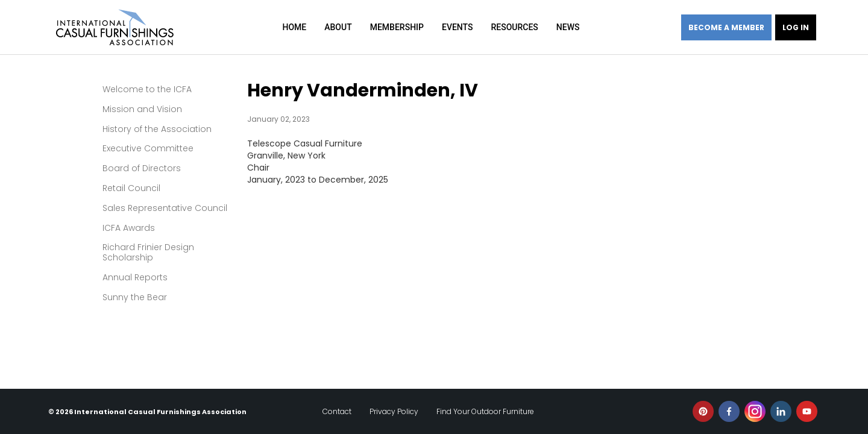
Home (295, 27)
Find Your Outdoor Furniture (485, 411)
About (338, 27)
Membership (397, 27)
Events (458, 27)
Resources (514, 27)
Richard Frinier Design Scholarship (148, 252)
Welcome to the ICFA (147, 89)
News (568, 27)
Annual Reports (135, 277)
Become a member (726, 27)
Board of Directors (142, 168)
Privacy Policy (394, 411)
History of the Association (157, 129)
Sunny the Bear (135, 297)
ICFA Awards (129, 228)
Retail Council (131, 188)
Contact (337, 411)
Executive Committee (148, 148)
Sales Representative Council (165, 208)
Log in (796, 27)
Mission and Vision (142, 109)
